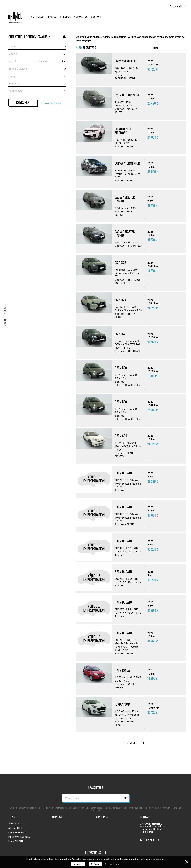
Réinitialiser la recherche (51, 103)
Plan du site (16, 841)
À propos (65, 17)
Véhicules (37, 17)
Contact (96, 17)
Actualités (81, 17)
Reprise (51, 17)
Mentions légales (19, 837)
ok (126, 798)
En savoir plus (113, 864)
